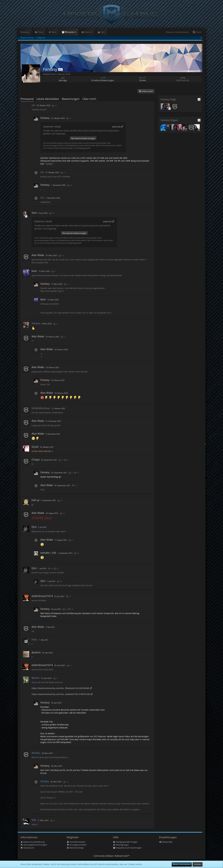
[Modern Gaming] (111, 14)
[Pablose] (169, 127)
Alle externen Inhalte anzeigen (83, 138)
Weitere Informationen (182, 864)
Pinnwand (27, 99)
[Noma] (164, 127)
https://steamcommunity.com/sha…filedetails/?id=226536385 (60, 688)
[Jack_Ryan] (180, 127)
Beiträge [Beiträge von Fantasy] (63, 80)
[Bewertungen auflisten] (55, 105)
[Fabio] (164, 107)
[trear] (196, 127)
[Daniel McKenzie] (186, 127)
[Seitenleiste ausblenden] (201, 38)
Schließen (198, 864)
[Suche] (196, 32)
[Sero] (169, 107)
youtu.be (116, 127)
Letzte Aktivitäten (48, 99)
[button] (146, 91)
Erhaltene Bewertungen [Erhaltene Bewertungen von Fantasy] (103, 80)
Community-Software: (111, 856)
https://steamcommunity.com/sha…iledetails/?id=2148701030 (61, 694)
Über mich (89, 99)
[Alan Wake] (175, 107)
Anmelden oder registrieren (177, 32)
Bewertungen (71, 99)
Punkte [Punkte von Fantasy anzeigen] (143, 80)
